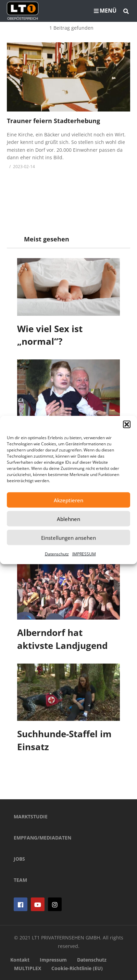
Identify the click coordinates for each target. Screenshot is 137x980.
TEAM (20, 880)
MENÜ (105, 11)
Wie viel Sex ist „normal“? (50, 335)
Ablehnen (68, 519)
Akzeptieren (68, 500)
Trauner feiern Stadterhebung (53, 121)
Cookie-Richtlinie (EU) (77, 968)
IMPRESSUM (84, 554)
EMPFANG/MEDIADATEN (42, 838)
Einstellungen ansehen (68, 537)
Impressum (53, 960)
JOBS (19, 859)
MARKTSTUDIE (31, 816)
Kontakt (20, 960)
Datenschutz (57, 554)
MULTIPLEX (28, 968)
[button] (127, 425)
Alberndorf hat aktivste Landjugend (62, 639)
